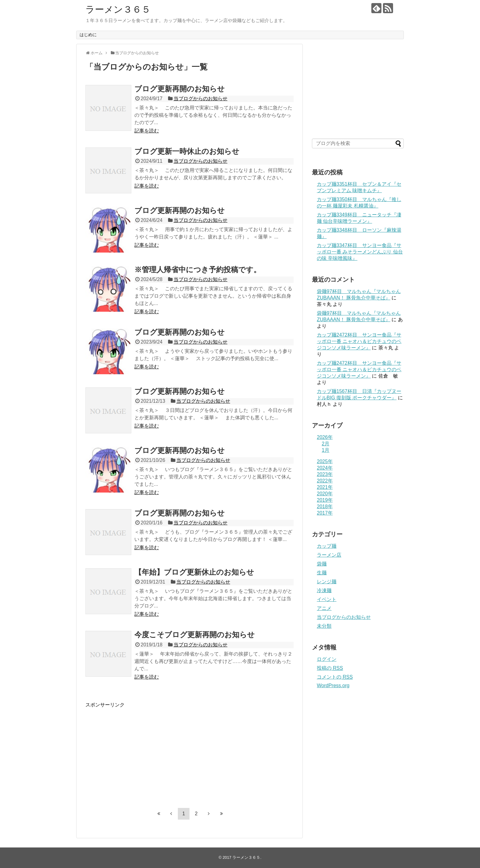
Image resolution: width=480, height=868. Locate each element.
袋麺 (322, 564)
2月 (326, 444)
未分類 (324, 626)
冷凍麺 (324, 590)
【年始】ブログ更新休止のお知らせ (194, 572)
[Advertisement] (137, 751)
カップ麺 (327, 546)
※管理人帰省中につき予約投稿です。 (198, 270)
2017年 (325, 513)
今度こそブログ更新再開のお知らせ (195, 635)
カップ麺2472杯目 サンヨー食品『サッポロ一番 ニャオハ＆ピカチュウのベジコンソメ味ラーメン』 (359, 341)
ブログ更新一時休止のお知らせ (187, 151)
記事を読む (147, 131)
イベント (327, 599)
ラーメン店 (329, 555)
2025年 (325, 461)
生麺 (322, 573)
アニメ (324, 608)
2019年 (325, 500)
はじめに (88, 35)
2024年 (325, 468)
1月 (326, 450)
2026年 (325, 437)
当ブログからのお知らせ (201, 99)
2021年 (325, 487)
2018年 (325, 506)
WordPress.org (333, 685)
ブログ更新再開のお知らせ (180, 89)
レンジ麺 (327, 582)
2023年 (325, 474)
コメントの (335, 677)
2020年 (325, 494)
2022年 (325, 481)
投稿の (330, 668)
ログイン (327, 659)
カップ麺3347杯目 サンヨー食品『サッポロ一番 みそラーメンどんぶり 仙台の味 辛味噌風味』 (360, 252)
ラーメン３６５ (118, 9)
